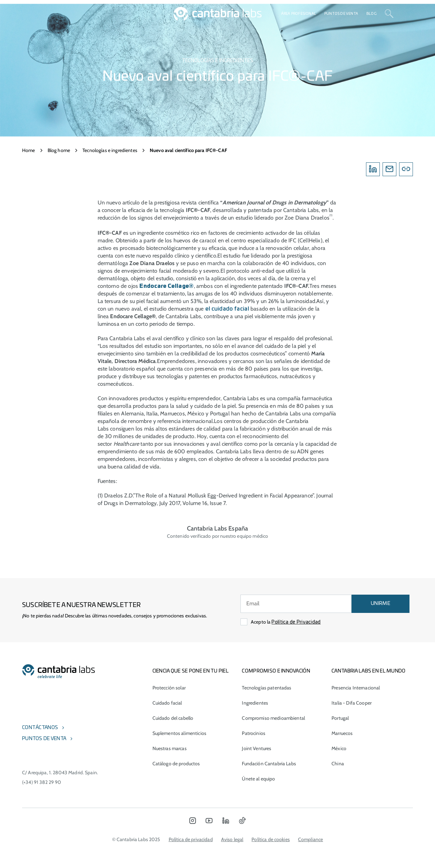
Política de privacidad (191, 839)
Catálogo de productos (176, 764)
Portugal (340, 718)
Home (29, 150)
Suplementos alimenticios (179, 733)
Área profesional (299, 14)
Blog (372, 14)
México (339, 748)
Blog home (59, 150)
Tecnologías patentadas (266, 688)
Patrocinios (254, 733)
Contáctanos (40, 728)
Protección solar (169, 688)
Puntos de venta (341, 14)
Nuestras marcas (170, 748)
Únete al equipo (258, 779)
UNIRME (380, 604)
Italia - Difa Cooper (352, 703)
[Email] (389, 169)
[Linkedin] (373, 169)
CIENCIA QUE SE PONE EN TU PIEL (191, 671)
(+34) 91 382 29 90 (42, 782)
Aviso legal (232, 839)
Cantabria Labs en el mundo (368, 671)
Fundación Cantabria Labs (269, 764)
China (338, 764)
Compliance (310, 839)
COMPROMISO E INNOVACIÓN (276, 671)
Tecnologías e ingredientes (110, 150)
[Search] (389, 14)
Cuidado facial (167, 703)
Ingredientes (255, 703)
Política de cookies (271, 839)
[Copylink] (406, 169)
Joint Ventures (256, 748)
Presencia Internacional (356, 688)
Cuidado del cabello (173, 718)
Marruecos (342, 733)
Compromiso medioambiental (273, 718)
